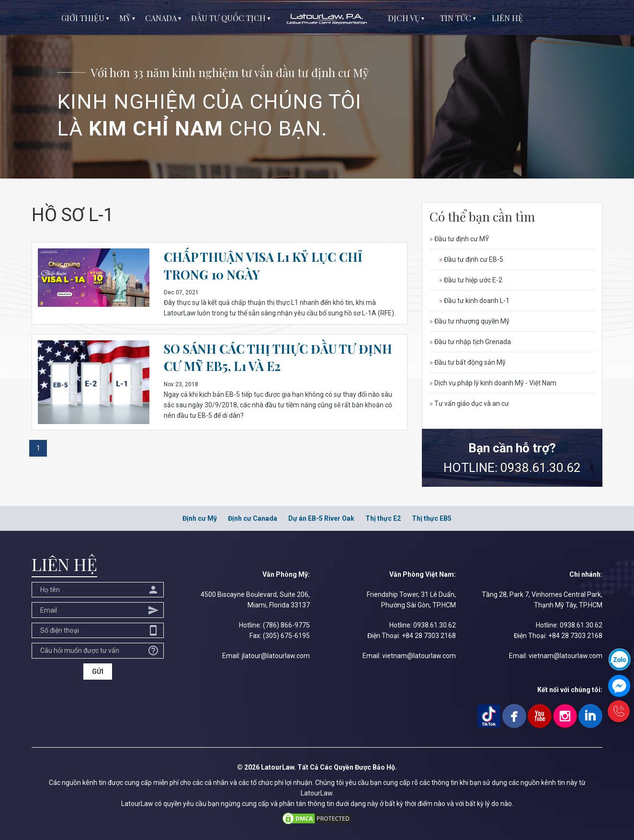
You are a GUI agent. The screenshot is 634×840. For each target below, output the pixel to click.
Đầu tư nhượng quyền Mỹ (470, 321)
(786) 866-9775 (286, 625)
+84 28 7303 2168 (429, 636)
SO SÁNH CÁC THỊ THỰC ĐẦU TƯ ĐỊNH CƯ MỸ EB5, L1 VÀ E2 (280, 357)
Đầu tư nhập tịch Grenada (470, 342)
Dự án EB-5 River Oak (321, 518)
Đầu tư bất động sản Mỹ (468, 362)
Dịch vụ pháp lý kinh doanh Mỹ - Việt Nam (493, 383)
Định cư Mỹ (200, 518)
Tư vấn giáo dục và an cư (469, 403)
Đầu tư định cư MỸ (459, 239)
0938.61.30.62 (541, 468)
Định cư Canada (253, 518)
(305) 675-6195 (286, 636)
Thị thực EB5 (432, 518)
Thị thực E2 (383, 518)
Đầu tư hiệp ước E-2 (471, 280)
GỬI (98, 672)
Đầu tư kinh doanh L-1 (474, 301)
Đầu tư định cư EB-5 (471, 259)
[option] (317, 89)
